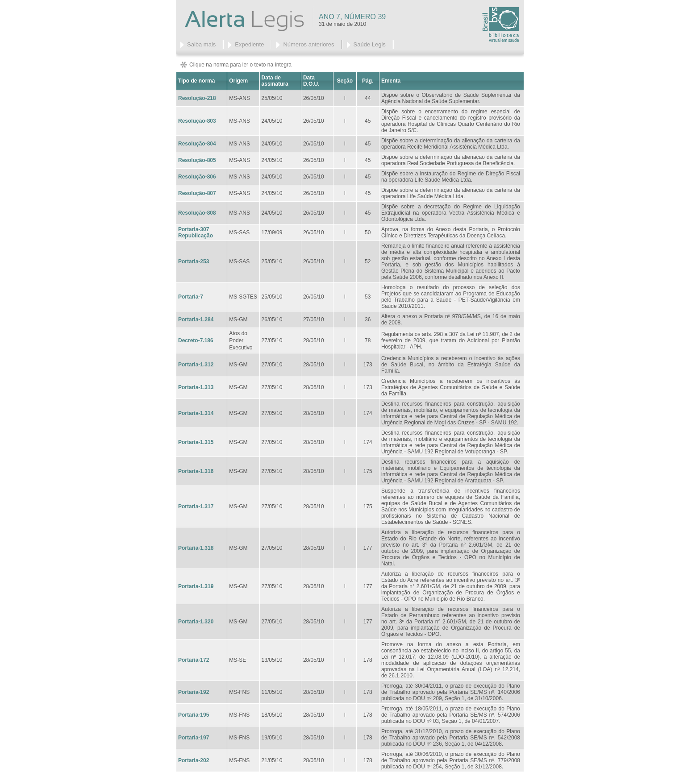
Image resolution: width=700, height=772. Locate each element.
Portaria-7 (191, 297)
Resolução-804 (197, 144)
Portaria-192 (194, 692)
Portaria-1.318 (196, 548)
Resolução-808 (197, 213)
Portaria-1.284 (196, 320)
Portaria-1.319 (196, 586)
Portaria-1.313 (196, 387)
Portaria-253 (194, 261)
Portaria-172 (194, 660)
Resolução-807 (197, 193)
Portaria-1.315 (196, 442)
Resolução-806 (197, 177)
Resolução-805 (197, 160)
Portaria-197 (194, 738)
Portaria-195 (194, 715)
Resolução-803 (197, 121)
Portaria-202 (194, 760)
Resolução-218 (197, 98)
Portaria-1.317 (196, 506)
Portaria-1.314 (196, 413)
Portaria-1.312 (196, 365)
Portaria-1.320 (196, 622)
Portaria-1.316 (196, 471)
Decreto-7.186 (196, 340)
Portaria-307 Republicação (196, 232)
